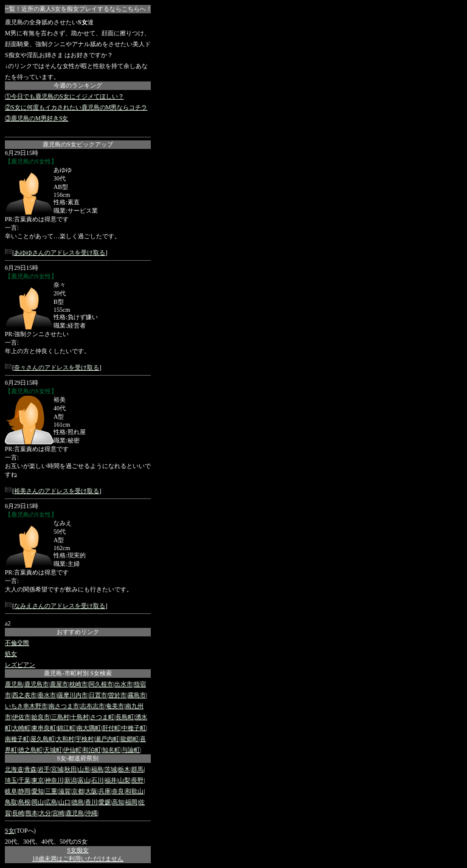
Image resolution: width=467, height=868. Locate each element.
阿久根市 (101, 684)
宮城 (57, 769)
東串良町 (44, 728)
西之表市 (24, 695)
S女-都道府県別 (78, 758)
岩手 (44, 769)
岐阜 (11, 791)
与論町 (131, 750)
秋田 (71, 769)
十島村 (80, 717)
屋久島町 (43, 739)
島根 (24, 802)
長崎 (18, 813)
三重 (51, 791)
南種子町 (17, 739)
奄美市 (115, 706)
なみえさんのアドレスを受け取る (60, 606)
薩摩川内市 (72, 695)
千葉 (24, 780)
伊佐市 (21, 717)
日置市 (98, 695)
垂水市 (47, 695)
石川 (97, 780)
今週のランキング (78, 85)
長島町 (125, 717)
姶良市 (41, 717)
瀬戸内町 (107, 739)
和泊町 (92, 750)
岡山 (38, 802)
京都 (78, 791)
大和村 (65, 739)
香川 (91, 802)
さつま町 (102, 717)
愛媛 (105, 802)
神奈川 (54, 780)
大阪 (91, 791)
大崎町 (21, 728)
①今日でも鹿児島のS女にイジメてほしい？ (64, 96)
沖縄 (91, 813)
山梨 (124, 780)
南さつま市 (64, 706)
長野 (137, 780)
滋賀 (64, 791)
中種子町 (134, 728)
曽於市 (117, 695)
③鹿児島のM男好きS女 (36, 118)
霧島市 (137, 695)
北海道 (14, 769)
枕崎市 (78, 684)
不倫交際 (17, 643)
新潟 (71, 780)
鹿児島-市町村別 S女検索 (78, 673)
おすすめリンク (78, 632)
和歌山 (134, 791)
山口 (64, 802)
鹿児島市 (36, 684)
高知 (118, 802)
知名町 (111, 750)
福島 (97, 769)
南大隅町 (89, 728)
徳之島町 (30, 750)
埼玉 (11, 780)
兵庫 (105, 791)
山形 (84, 769)
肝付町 (111, 728)
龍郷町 (130, 739)
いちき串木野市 (26, 706)
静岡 (24, 791)
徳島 (78, 802)
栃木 (124, 769)
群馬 (137, 769)
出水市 (123, 684)
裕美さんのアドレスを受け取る (57, 491)
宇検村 (85, 739)
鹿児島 (14, 684)
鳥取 (11, 802)
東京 (38, 780)
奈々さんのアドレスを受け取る (57, 367)
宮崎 (58, 813)
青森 (30, 769)
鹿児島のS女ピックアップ (78, 144)
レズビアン (20, 665)
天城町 (53, 750)
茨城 (111, 769)
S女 (10, 831)
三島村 (60, 717)
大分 (45, 813)
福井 (111, 780)
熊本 (32, 813)
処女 (11, 654)
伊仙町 (72, 750)
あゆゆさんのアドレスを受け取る (60, 253)
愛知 (38, 791)
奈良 (118, 791)
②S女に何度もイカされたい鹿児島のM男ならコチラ (76, 107)
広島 (51, 802)
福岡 (131, 802)
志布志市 (92, 706)
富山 (84, 780)
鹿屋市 (59, 684)
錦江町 (66, 728)
